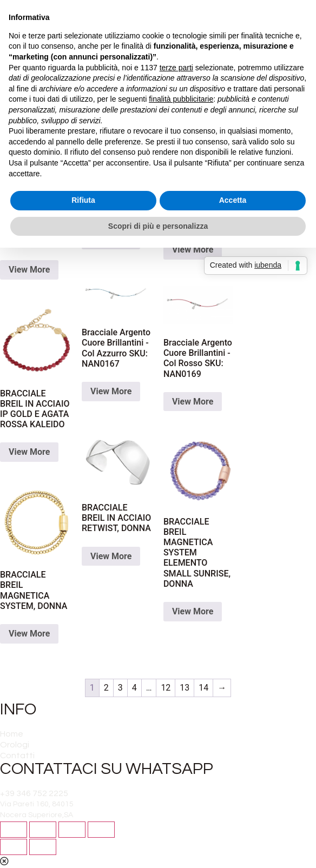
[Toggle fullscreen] (72, 830)
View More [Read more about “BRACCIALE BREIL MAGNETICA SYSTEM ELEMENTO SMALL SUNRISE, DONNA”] (193, 611)
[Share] (43, 830)
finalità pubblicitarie (181, 99)
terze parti (176, 68)
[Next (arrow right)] (43, 847)
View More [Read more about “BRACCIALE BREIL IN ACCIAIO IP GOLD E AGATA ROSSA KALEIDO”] (29, 452)
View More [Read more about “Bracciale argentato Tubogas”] (29, 270)
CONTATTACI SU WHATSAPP (107, 769)
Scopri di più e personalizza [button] (158, 226)
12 (166, 688)
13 (185, 688)
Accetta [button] (233, 200)
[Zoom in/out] (101, 830)
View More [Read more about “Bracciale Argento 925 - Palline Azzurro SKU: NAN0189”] (193, 250)
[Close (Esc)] (14, 830)
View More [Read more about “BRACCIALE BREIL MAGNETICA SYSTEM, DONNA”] (29, 634)
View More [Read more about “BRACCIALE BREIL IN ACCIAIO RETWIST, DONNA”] (111, 556)
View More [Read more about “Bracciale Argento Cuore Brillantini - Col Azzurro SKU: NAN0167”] (111, 391)
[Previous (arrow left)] (14, 847)
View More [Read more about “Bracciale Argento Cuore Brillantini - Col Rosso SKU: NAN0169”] (193, 402)
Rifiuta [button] (83, 200)
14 (203, 688)
